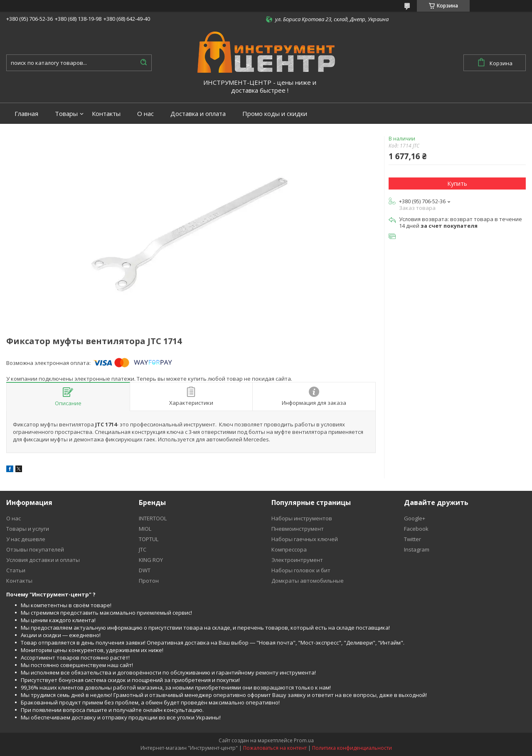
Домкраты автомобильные (308, 581)
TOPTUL (149, 539)
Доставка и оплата (198, 114)
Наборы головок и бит (301, 570)
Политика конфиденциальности (352, 748)
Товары (66, 114)
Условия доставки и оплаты (43, 560)
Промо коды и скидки (275, 114)
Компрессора (289, 549)
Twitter (413, 539)
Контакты (106, 114)
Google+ (415, 518)
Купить (457, 183)
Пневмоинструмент (298, 529)
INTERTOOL (153, 518)
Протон (149, 581)
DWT (145, 570)
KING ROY (151, 560)
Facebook (416, 529)
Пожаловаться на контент (275, 748)
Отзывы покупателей (35, 549)
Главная (26, 114)
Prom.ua (304, 740)
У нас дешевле (26, 539)
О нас (145, 114)
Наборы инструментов (302, 518)
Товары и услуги (28, 529)
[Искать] (143, 63)
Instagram (417, 549)
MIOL (145, 529)
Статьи (16, 570)
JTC (143, 549)
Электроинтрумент (297, 560)
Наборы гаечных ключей (305, 539)
